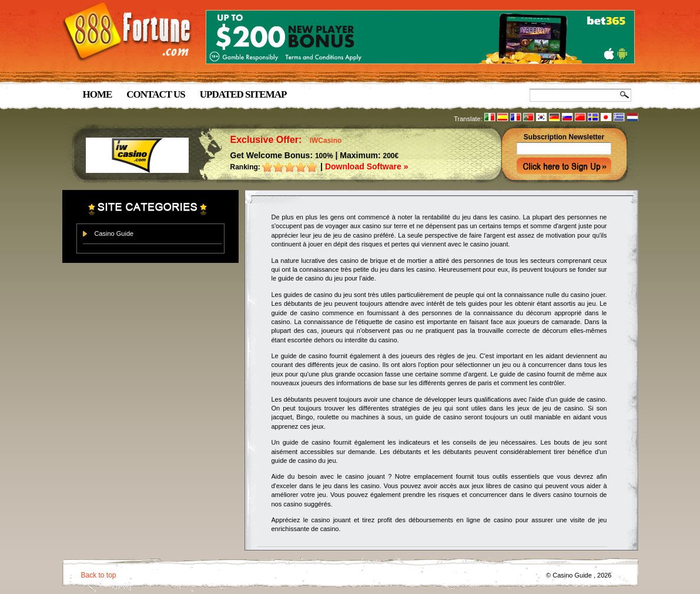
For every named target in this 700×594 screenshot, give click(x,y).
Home (98, 94)
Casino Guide (114, 233)
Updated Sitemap (243, 94)
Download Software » (367, 166)
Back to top (99, 575)
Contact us (155, 94)
